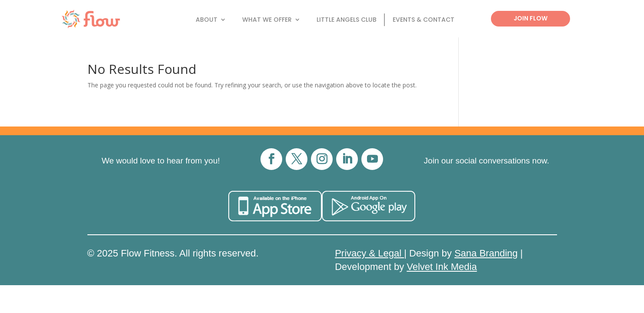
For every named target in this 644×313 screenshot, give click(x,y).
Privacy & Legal (369, 253)
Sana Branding (486, 253)
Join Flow (531, 18)
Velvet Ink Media (442, 267)
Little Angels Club (347, 20)
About (207, 20)
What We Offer (267, 20)
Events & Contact (424, 20)
